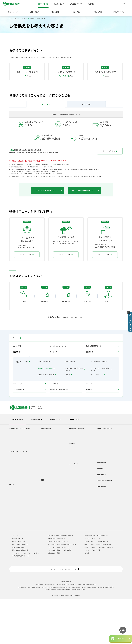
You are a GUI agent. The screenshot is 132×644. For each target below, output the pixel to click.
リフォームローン (30, 428)
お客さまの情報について (19, 592)
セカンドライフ (75, 528)
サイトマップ (16, 580)
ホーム (11, 19)
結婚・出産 (73, 520)
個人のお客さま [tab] (18, 464)
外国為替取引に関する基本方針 (57, 583)
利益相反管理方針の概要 (19, 586)
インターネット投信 (16, 515)
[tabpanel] (66, 520)
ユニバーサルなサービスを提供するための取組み (98, 589)
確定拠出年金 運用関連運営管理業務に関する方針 (62, 589)
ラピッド (102, 434)
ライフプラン (73, 508)
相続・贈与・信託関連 (76, 473)
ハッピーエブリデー (98, 419)
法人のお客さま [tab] (37, 464)
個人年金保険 (46, 536)
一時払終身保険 (47, 542)
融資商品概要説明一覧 (102, 391)
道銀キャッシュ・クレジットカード (108, 501)
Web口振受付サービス (104, 482)
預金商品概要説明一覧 (49, 500)
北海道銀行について (76, 4)
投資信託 (45, 503)
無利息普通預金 (47, 482)
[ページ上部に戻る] (123, 630)
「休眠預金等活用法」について (20, 600)
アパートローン (30, 434)
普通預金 (45, 477)
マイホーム (73, 525)
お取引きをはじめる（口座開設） (21, 473)
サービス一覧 (14, 510)
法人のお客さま (59, 4)
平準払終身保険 (47, 544)
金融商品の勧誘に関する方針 (20, 595)
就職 (71, 514)
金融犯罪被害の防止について (56, 598)
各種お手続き (101, 519)
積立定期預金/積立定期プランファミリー (54, 495)
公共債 (44, 506)
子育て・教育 (74, 523)
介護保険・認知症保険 (49, 531)
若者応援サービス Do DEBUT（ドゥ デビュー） (24, 488)
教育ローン (102, 396)
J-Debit (100, 499)
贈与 (71, 479)
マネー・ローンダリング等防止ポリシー (60, 592)
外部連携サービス (103, 485)
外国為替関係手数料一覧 (77, 502)
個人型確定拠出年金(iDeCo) (50, 511)
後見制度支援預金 (47, 485)
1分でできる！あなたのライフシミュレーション (54, 515)
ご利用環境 (14, 518)
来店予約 (100, 513)
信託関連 (73, 482)
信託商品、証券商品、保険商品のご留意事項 (60, 580)
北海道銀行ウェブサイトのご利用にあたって (97, 586)
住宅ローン (24, 19)
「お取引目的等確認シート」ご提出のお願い (60, 595)
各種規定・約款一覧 (16, 569)
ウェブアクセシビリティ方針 (92, 583)
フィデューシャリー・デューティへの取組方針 (25, 598)
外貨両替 (73, 497)
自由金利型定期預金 (48, 492)
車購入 (72, 517)
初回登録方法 (14, 504)
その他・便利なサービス (105, 473)
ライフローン (66, 428)
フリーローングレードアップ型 (20, 552)
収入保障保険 (46, 533)
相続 (71, 477)
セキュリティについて (17, 521)
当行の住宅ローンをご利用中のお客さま (75, 414)
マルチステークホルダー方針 (93, 595)
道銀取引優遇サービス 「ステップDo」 (22, 485)
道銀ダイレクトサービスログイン (18, 501)
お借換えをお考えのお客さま (48, 413)
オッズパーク (102, 490)
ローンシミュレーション (58, 391)
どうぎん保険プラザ (48, 555)
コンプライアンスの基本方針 (20, 589)
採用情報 (91, 4)
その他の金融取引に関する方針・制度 (59, 586)
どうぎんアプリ (15, 479)
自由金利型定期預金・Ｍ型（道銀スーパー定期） (54, 488)
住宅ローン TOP (23, 406)
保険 (42, 525)
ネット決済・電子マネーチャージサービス (110, 479)
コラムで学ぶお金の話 (104, 525)
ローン (17, 19)
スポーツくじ (102, 488)
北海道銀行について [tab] (56, 464)
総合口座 (45, 479)
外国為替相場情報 (75, 500)
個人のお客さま (43, 4)
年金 (99, 496)
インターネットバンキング (18, 496)
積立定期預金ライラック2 (49, 498)
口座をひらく (14, 477)
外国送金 (73, 491)
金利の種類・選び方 (45, 406)
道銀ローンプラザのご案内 (47, 419)
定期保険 (45, 539)
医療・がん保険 (47, 528)
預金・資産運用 (46, 473)
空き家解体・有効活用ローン (66, 434)
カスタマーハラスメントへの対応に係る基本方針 (99, 592)
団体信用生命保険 (71, 406)
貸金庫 (100, 493)
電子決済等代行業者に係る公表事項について (97, 580)
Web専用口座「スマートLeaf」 (19, 482)
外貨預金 (45, 509)
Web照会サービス (16, 523)
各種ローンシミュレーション (19, 563)
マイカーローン (66, 396)
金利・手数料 (101, 507)
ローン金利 (17, 391)
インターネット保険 (48, 553)
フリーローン (91, 428)
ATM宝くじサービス (104, 477)
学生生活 (73, 512)
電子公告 (87, 598)
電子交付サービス (16, 512)
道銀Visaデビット (16, 490)
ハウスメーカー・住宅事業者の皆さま (101, 414)
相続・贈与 (73, 531)
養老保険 (45, 547)
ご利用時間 (14, 507)
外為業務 (72, 488)
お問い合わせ (101, 531)
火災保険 (68, 419)
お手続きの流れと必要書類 (100, 406)
